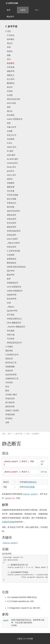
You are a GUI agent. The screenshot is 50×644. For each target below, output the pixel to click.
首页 (9, 10)
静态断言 (10, 63)
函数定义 (10, 75)
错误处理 (9, 371)
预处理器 (9, 351)
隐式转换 (10, 207)
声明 (8, 47)
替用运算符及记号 (14, 343)
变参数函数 (10, 367)
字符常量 (10, 67)
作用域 (9, 91)
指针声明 (10, 271)
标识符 (9, 87)
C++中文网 (28, 638)
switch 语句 (11, 147)
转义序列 (10, 79)
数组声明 (10, 275)
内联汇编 (10, 335)
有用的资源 (10, 414)
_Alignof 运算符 (13, 243)
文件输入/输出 (11, 395)
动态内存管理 (11, 375)
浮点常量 (10, 191)
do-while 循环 (12, 159)
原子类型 (10, 315)
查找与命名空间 (13, 99)
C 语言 (8, 31)
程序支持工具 (11, 363)
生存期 (9, 95)
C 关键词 (9, 347)
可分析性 (10, 339)
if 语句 (9, 143)
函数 (8, 55)
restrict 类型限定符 (14, 119)
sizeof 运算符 (12, 239)
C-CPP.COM (12, 3)
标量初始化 (11, 259)
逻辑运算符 (11, 215)
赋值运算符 (11, 227)
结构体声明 (11, 295)
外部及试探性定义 (14, 319)
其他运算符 (11, 235)
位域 (8, 303)
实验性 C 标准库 (12, 410)
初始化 (9, 51)
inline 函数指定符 (13, 323)
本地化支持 (10, 399)
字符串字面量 (12, 195)
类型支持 (9, 359)
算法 (7, 387)
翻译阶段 (10, 83)
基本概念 (10, 39)
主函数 (9, 131)
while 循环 (10, 155)
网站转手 (10, 17)
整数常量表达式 (30, 482)
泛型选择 (10, 255)
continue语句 (12, 163)
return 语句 (11, 175)
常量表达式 (11, 203)
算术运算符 (11, 223)
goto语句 (10, 171)
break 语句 (11, 167)
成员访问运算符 (13, 211)
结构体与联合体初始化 (15, 267)
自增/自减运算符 (13, 231)
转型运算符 (11, 247)
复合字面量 (11, 199)
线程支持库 (10, 406)
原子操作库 (10, 402)
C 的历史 (10, 35)
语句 (8, 59)
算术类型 (10, 115)
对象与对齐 (11, 127)
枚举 (8, 279)
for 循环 (9, 151)
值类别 (9, 179)
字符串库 (9, 383)
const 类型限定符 (13, 287)
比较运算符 (11, 219)
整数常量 (10, 187)
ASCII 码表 (11, 103)
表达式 (9, 43)
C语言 (23, 10)
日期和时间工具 (12, 379)
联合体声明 (11, 299)
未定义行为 (11, 135)
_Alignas (10, 307)
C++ (37, 10)
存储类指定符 (12, 283)
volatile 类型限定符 (14, 291)
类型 (8, 107)
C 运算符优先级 (13, 251)
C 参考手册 (11, 26)
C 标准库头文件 (12, 355)
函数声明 (10, 71)
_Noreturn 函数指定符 (15, 327)
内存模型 (10, 139)
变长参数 (10, 331)
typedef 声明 (11, 311)
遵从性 (9, 111)
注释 (7, 422)
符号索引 (9, 418)
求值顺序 (10, 183)
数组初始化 (11, 263)
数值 (7, 391)
